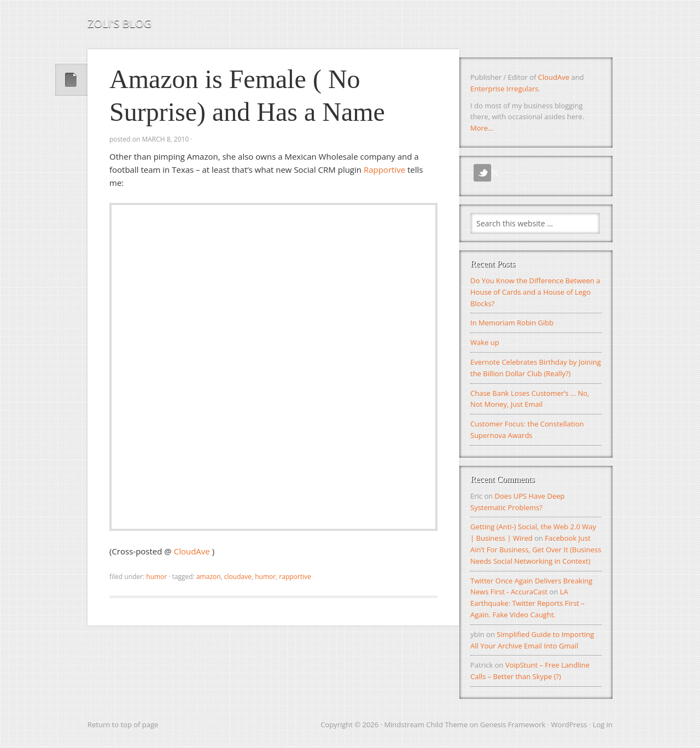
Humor (156, 577)
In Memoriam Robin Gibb (512, 323)
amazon (209, 577)
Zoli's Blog (119, 23)
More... (482, 128)
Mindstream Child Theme (426, 724)
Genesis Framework (513, 724)
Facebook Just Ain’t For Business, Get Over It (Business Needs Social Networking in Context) (536, 550)
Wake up (485, 342)
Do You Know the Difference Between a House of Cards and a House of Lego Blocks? (535, 292)
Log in (603, 724)
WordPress (569, 724)
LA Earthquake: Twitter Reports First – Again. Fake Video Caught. (527, 603)
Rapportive (384, 170)
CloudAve (193, 551)
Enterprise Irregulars (504, 89)
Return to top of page (123, 724)
